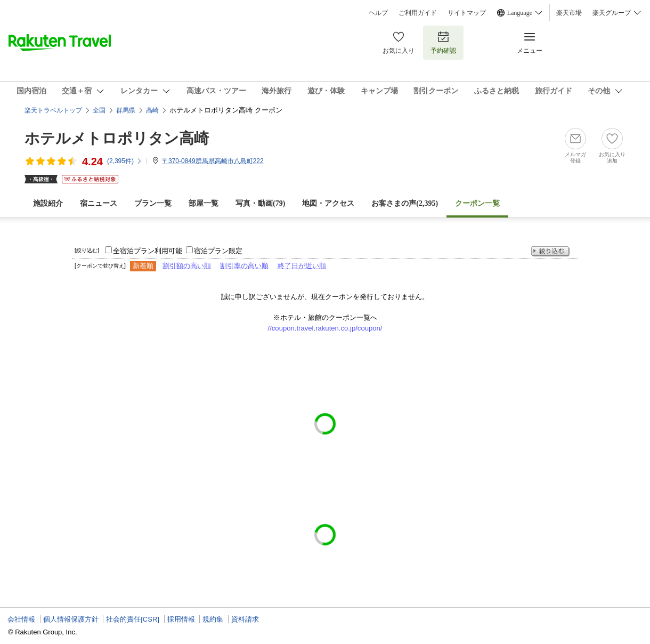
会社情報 (21, 619)
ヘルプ (378, 13)
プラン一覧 (153, 203)
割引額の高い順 (187, 266)
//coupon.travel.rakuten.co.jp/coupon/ (325, 328)
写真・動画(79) (260, 203)
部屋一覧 (204, 203)
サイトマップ (467, 13)
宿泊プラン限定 (218, 251)
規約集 (213, 619)
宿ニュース (99, 203)
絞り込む (550, 251)
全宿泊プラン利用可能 (148, 251)
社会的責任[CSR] (133, 619)
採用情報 (181, 619)
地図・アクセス (328, 203)
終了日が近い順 (302, 266)
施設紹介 (48, 203)
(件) (125, 161)
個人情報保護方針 (71, 619)
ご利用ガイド (418, 13)
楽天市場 (569, 13)
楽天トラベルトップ (53, 110)
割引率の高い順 (244, 266)
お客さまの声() (405, 203)
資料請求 (245, 619)
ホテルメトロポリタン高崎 (117, 138)
